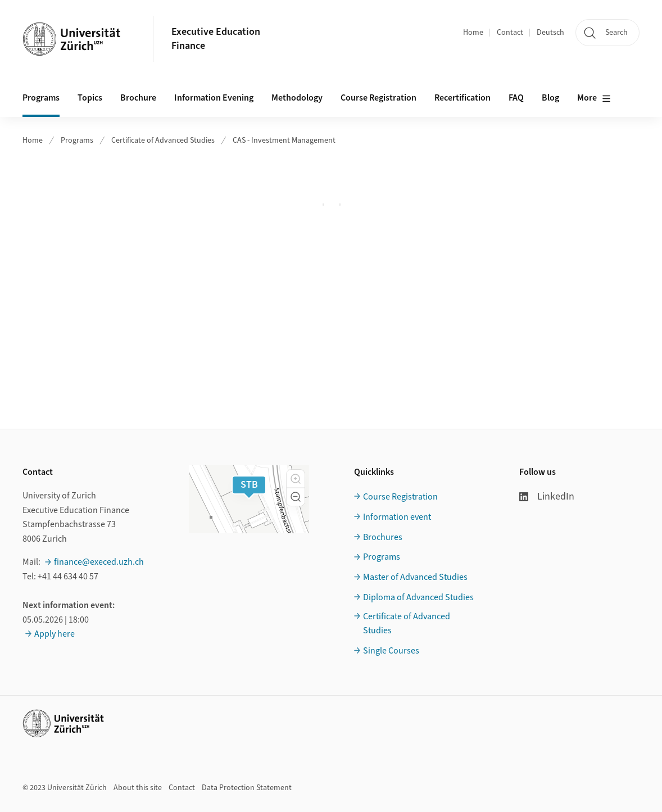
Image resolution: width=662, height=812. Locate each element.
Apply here (55, 634)
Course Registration (378, 98)
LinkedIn (547, 496)
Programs (77, 140)
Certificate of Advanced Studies (163, 140)
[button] (296, 479)
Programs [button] (41, 98)
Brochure (138, 98)
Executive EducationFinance (216, 39)
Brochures (383, 537)
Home (473, 33)
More (594, 98)
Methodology (297, 98)
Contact (510, 33)
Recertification (463, 98)
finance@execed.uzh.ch (99, 562)
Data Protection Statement (247, 788)
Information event (397, 517)
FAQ (516, 98)
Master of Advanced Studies (415, 577)
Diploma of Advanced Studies (418, 597)
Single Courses (391, 651)
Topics (90, 98)
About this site (138, 788)
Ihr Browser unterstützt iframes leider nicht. (331, 205)
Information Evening (214, 98)
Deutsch (550, 33)
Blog (550, 98)
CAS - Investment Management (284, 140)
